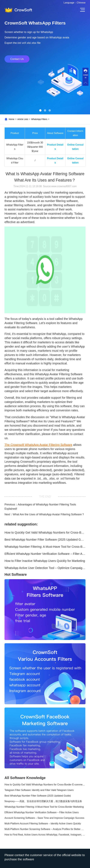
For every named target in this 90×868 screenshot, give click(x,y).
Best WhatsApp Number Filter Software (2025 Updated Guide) (45, 540)
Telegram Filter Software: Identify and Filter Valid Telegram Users (39, 790)
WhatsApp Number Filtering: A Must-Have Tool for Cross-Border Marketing (45, 547)
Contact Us (17, 59)
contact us (85, 76)
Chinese (81, 3)
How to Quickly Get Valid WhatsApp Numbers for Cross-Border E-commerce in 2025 (45, 533)
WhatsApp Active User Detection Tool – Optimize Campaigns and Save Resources (45, 568)
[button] (40, 110)
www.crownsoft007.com (64, 186)
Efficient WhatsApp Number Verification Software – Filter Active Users (45, 554)
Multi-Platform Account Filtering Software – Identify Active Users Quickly (43, 824)
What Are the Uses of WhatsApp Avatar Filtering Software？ (49, 514)
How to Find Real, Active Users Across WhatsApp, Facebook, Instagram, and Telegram (45, 835)
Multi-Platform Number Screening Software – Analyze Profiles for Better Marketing (45, 829)
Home (11, 119)
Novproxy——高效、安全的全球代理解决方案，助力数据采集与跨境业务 (43, 801)
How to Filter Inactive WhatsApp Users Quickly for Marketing (45, 561)
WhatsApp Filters (39, 119)
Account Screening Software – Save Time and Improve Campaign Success (44, 818)
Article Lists (23, 119)
